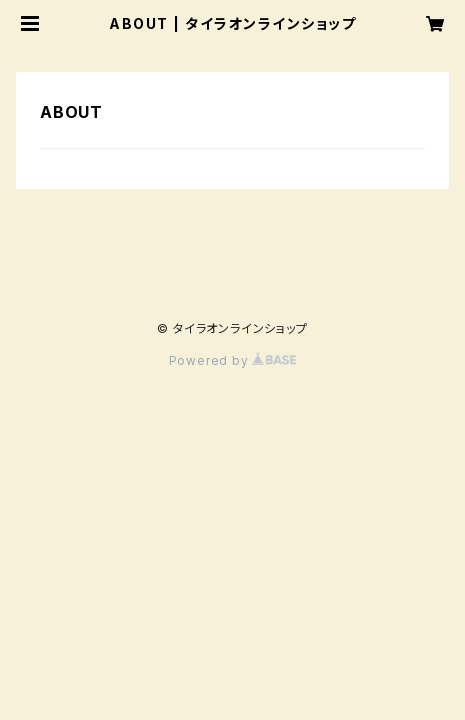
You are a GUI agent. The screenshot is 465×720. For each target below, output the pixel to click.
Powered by (233, 360)
